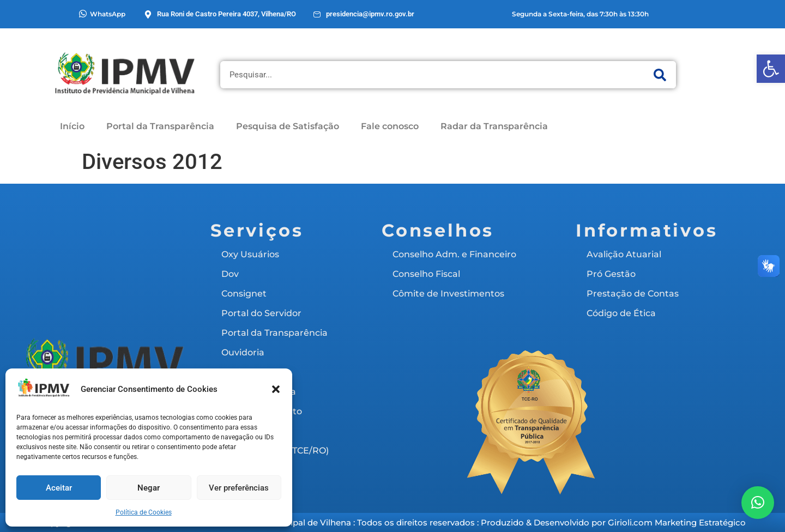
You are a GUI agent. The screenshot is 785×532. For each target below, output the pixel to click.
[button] (771, 69)
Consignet (244, 294)
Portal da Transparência (160, 126)
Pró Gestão (611, 274)
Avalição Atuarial (624, 254)
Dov (230, 274)
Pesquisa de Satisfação (288, 126)
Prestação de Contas (633, 294)
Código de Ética (621, 313)
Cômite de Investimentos (448, 294)
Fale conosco (390, 126)
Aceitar (59, 488)
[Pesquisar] (660, 75)
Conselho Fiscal (426, 274)
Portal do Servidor (261, 313)
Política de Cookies (144, 512)
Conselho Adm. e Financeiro (454, 254)
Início (72, 126)
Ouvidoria (243, 352)
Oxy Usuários (250, 254)
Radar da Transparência (494, 126)
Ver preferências (239, 488)
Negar (149, 488)
